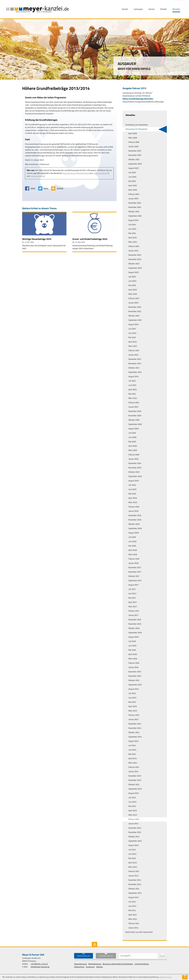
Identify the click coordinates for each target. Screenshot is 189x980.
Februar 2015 (134, 715)
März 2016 (133, 659)
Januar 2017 (133, 615)
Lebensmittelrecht (101, 173)
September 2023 (135, 268)
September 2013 (135, 789)
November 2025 (135, 155)
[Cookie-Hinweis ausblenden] (185, 977)
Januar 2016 (133, 667)
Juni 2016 (132, 646)
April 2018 (133, 550)
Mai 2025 (132, 181)
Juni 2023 (132, 281)
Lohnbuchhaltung (37, 176)
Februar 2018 (134, 559)
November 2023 (135, 259)
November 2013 (135, 780)
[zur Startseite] (37, 9)
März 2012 (133, 867)
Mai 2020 (132, 442)
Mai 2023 (132, 286)
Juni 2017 (132, 594)
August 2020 (133, 429)
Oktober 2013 (134, 785)
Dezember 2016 (135, 620)
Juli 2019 (132, 485)
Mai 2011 (132, 911)
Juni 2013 (132, 802)
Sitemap (100, 967)
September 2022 (135, 320)
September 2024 (135, 216)
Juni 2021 (132, 385)
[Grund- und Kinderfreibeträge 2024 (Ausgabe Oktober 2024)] (95, 232)
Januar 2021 (133, 407)
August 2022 (133, 325)
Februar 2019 (134, 507)
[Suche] (138, 956)
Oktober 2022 (134, 316)
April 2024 (133, 238)
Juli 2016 (132, 641)
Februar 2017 (134, 611)
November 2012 (135, 832)
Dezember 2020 (135, 411)
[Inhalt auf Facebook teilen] (31, 188)
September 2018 (135, 529)
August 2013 (133, 793)
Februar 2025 (134, 194)
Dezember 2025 (135, 151)
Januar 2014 (133, 772)
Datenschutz (79, 967)
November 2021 (135, 364)
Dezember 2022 (135, 307)
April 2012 (133, 863)
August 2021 (133, 377)
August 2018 (133, 533)
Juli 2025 (132, 173)
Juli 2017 (132, 589)
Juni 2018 (132, 542)
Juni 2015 (132, 698)
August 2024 (133, 220)
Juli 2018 (132, 537)
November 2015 (135, 676)
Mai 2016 (132, 650)
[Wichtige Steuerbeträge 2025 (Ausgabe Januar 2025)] (44, 232)
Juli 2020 (132, 433)
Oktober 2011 (134, 889)
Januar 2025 (133, 199)
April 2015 (133, 707)
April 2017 (133, 602)
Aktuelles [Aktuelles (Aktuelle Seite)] (176, 9)
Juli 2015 (132, 694)
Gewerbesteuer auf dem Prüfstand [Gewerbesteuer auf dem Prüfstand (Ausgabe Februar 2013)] (136, 96)
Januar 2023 (133, 303)
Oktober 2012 (134, 837)
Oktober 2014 (134, 733)
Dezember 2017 (135, 568)
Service (152, 9)
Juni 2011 (132, 906)
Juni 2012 (132, 854)
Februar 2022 (134, 351)
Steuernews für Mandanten (136, 129)
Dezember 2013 (135, 776)
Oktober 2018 (134, 524)
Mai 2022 (132, 338)
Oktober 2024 (134, 212)
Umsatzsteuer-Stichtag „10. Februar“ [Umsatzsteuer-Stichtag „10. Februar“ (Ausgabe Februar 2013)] (138, 93)
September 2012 (135, 841)
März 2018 (133, 555)
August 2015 (133, 689)
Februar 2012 (134, 871)
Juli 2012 (132, 850)
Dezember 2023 (135, 255)
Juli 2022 (132, 329)
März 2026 (133, 138)
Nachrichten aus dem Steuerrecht (139, 932)
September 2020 (135, 424)
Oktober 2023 (134, 264)
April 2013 (133, 811)
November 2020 (135, 416)
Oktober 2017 (134, 576)
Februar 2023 (134, 299)
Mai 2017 (132, 598)
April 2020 (133, 446)
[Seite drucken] (58, 188)
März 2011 (133, 919)
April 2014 (133, 759)
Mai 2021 (132, 394)
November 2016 (135, 624)
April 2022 (133, 342)
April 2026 (133, 134)
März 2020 (133, 450)
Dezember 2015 (135, 672)
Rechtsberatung (83, 173)
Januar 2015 (133, 720)
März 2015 (133, 711)
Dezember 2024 (135, 203)
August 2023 (133, 272)
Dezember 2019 (135, 463)
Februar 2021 (134, 403)
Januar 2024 (133, 251)
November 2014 (135, 728)
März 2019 (133, 503)
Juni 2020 (132, 437)
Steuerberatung (69, 173)
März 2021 (133, 398)
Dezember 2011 (135, 880)
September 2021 (135, 372)
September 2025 (135, 164)
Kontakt (164, 9)
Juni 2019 (132, 490)
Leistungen (138, 9)
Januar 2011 (133, 928)
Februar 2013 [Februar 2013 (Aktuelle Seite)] (134, 819)
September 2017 (135, 581)
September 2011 (135, 893)
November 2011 (135, 885)
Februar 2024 (134, 246)
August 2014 (133, 741)
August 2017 (133, 585)
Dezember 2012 (135, 828)
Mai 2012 (132, 858)
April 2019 (133, 498)
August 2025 (133, 168)
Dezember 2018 (135, 516)
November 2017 (135, 572)
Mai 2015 (132, 702)
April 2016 (133, 654)
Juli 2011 (132, 902)
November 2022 (135, 312)
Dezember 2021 (135, 359)
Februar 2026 (134, 142)
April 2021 (133, 390)
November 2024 (135, 207)
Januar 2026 (133, 147)
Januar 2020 (133, 459)
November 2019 (135, 468)
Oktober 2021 (134, 368)
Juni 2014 (132, 750)
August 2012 (133, 845)
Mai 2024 (132, 233)
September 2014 (135, 737)
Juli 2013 (132, 798)
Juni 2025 (132, 177)
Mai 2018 (132, 546)
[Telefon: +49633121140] (39, 964)
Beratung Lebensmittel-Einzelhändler (118, 964)
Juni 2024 (132, 229)
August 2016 (133, 637)
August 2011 (133, 898)
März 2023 (133, 294)
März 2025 (133, 190)
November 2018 (135, 520)
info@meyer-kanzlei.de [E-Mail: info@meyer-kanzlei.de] (40, 967)
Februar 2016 (134, 663)
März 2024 (133, 242)
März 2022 (133, 346)
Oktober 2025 (134, 160)
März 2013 (133, 815)
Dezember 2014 (135, 724)
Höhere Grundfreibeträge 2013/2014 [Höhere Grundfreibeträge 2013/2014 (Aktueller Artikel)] (138, 99)
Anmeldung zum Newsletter (137, 125)
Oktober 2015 (134, 681)
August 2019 (133, 481)
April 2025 (133, 186)
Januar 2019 (133, 511)
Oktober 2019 (134, 472)
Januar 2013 (133, 824)
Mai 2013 (132, 806)
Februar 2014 (134, 767)
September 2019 (135, 476)
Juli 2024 (132, 225)
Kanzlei (125, 9)
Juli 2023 (132, 277)
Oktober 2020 (134, 420)
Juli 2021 (132, 381)
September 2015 (135, 685)
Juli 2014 (132, 746)
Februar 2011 (134, 924)
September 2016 (135, 633)
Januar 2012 (133, 876)
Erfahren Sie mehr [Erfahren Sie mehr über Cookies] (165, 977)
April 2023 (133, 290)
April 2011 (133, 915)
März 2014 (133, 763)
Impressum (90, 967)
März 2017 (133, 607)
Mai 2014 (132, 754)
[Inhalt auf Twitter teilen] (44, 188)
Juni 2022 (132, 333)
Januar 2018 (133, 563)
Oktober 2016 (134, 628)
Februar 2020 (134, 455)
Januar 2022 (133, 355)
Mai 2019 (132, 494)
